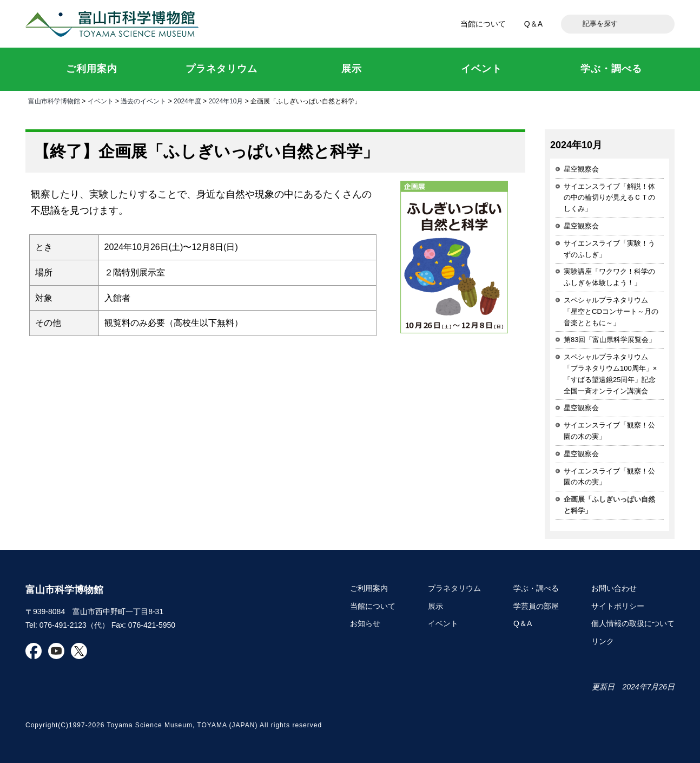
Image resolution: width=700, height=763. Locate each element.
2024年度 (187, 101)
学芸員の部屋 (536, 606)
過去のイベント (143, 101)
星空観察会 (581, 169)
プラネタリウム (454, 588)
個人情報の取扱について (633, 623)
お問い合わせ (614, 588)
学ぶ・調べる (536, 588)
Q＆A (533, 24)
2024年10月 (226, 101)
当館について (483, 24)
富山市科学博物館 (115, 24)
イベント (101, 101)
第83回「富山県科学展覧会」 (610, 340)
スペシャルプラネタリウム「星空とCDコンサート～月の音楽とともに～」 (611, 311)
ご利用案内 (369, 588)
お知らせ (365, 623)
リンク (603, 641)
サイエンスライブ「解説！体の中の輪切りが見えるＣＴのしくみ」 (609, 198)
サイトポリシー (618, 606)
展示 (435, 606)
